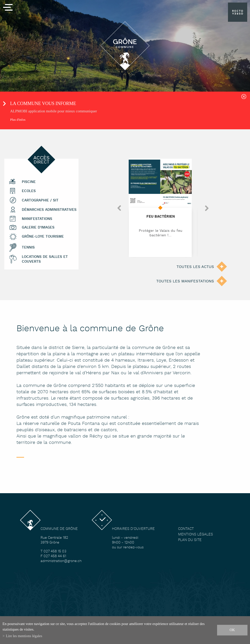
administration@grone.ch (61, 561)
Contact (186, 529)
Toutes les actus (195, 267)
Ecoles (29, 191)
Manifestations (37, 219)
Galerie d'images (38, 228)
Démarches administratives (49, 210)
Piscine (29, 182)
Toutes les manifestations (185, 281)
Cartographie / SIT (40, 201)
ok (232, 630)
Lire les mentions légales (24, 636)
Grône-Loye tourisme (43, 237)
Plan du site (190, 540)
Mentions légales (196, 535)
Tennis (28, 248)
